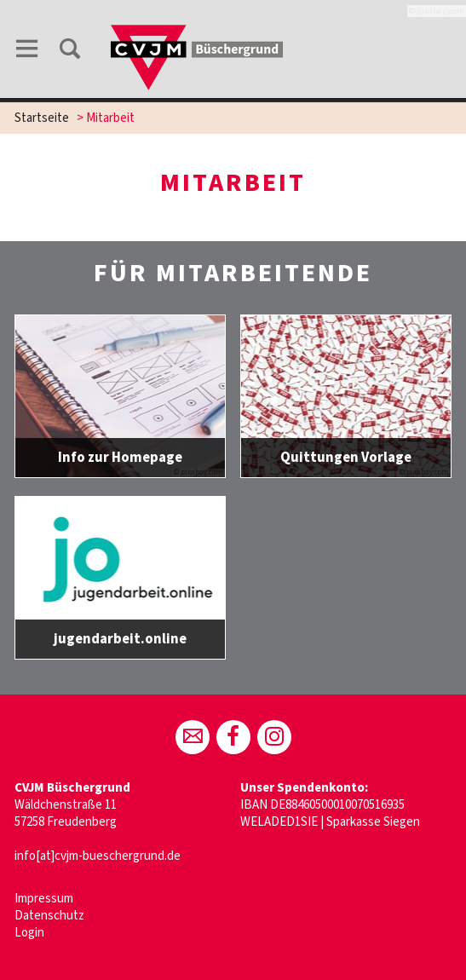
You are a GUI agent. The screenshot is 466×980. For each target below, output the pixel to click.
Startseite (42, 118)
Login (29, 933)
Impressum (44, 899)
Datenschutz (49, 916)
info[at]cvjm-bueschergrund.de (98, 856)
